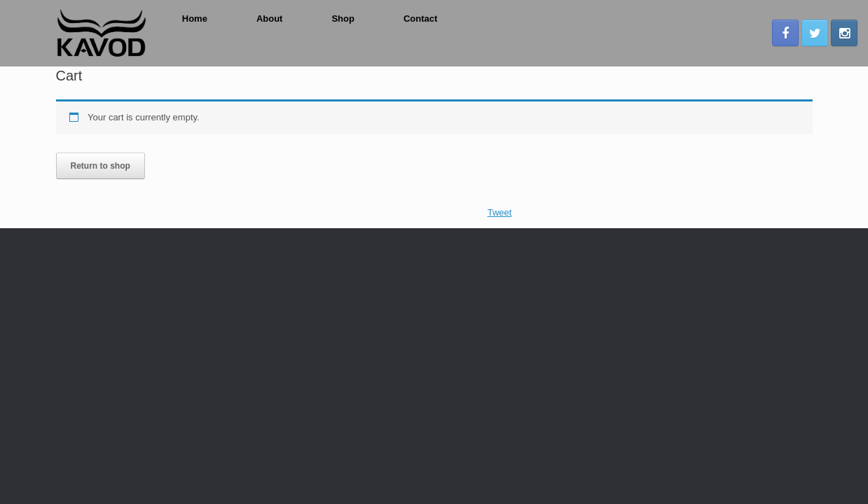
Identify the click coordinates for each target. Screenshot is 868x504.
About (270, 19)
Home (195, 19)
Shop (343, 19)
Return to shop (101, 166)
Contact (420, 19)
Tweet (500, 212)
